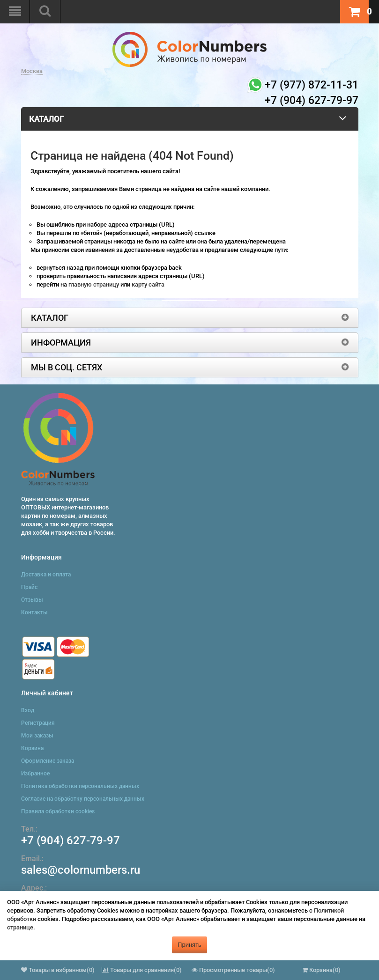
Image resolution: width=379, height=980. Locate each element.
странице (20, 927)
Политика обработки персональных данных (80, 786)
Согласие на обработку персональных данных (83, 799)
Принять (189, 945)
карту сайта (148, 284)
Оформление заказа (48, 761)
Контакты (34, 612)
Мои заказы (37, 736)
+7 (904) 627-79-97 (71, 840)
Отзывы (32, 600)
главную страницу (94, 284)
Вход (28, 710)
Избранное (35, 774)
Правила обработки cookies (58, 811)
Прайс (29, 587)
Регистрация (38, 723)
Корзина (32, 748)
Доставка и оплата (46, 575)
